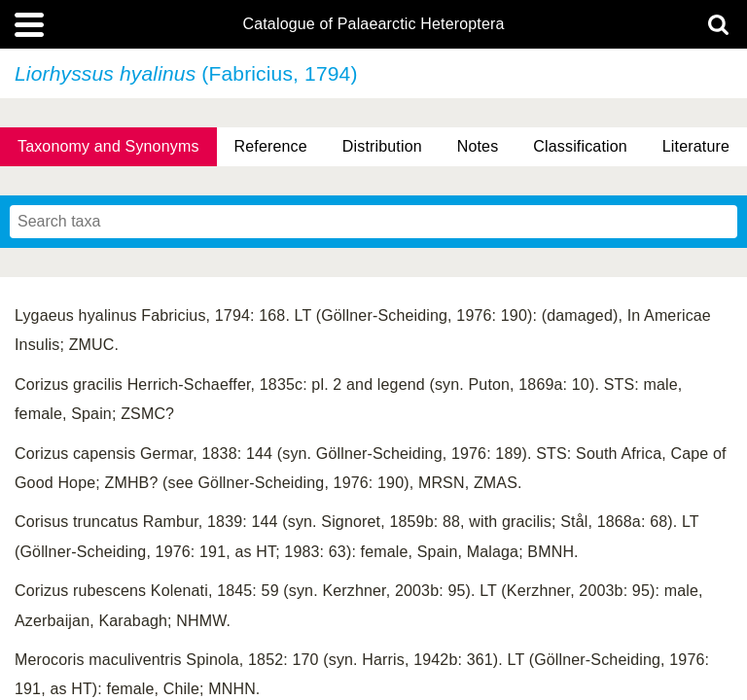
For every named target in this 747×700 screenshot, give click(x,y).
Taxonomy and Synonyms (108, 146)
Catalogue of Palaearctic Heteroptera (373, 24)
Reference (271, 146)
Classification (580, 146)
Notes (478, 146)
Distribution (382, 146)
